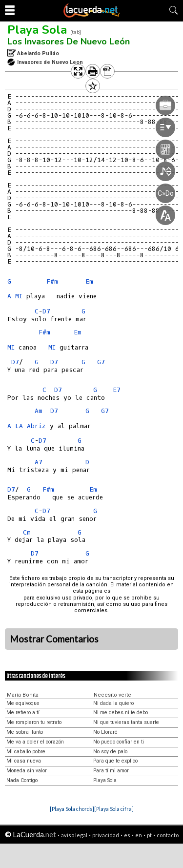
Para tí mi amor (111, 771)
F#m (52, 281)
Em (78, 332)
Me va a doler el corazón (35, 742)
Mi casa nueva (24, 761)
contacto (168, 835)
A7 (39, 462)
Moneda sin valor (27, 771)
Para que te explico (115, 761)
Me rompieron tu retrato (34, 722)
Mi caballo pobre (26, 752)
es (127, 835)
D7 (46, 311)
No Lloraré (105, 732)
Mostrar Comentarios (54, 639)
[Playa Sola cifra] (114, 809)
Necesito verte (112, 695)
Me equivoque (23, 703)
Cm (27, 532)
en (139, 835)
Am (39, 411)
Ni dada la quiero (113, 703)
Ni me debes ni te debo (121, 713)
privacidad (106, 835)
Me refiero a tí (23, 713)
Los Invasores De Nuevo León (69, 41)
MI (19, 296)
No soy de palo (110, 752)
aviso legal (74, 835)
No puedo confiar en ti (119, 742)
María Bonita (23, 695)
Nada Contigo (22, 780)
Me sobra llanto (25, 732)
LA (19, 426)
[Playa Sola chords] (72, 809)
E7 (117, 390)
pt (149, 835)
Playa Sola (37, 30)
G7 (101, 362)
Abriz (36, 426)
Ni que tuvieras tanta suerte (126, 722)
